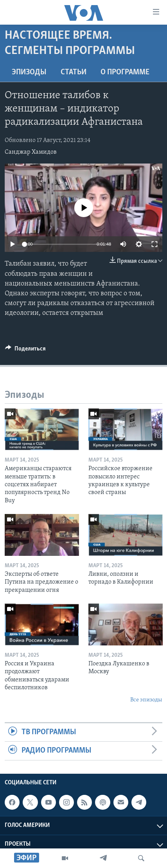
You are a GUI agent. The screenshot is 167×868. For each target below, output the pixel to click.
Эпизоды (29, 72)
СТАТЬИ (74, 72)
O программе (125, 72)
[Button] (25, 350)
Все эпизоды (146, 700)
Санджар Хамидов (31, 152)
